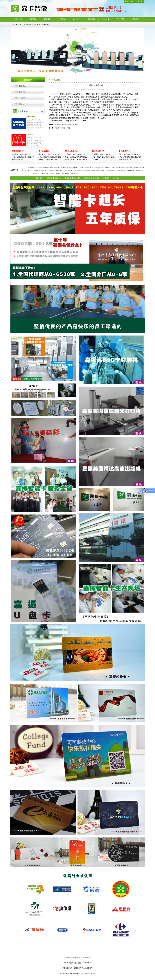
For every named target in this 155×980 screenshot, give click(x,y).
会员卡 (69, 168)
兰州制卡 (52, 171)
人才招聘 (120, 19)
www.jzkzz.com (101, 154)
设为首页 (130, 2)
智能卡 (87, 168)
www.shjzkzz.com (75, 154)
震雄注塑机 (65, 173)
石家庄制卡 (138, 168)
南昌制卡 (129, 168)
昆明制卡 (44, 171)
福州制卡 (115, 168)
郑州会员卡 (140, 171)
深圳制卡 (31, 168)
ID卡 (96, 168)
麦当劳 (30, 135)
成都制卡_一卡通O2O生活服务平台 (67, 125)
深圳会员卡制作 (90, 171)
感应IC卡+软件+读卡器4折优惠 (35, 24)
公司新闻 (22, 98)
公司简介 (33, 19)
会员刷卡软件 (55, 168)
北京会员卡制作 (111, 171)
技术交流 (22, 86)
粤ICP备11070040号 (89, 973)
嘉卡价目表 (17, 24)
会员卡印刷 (131, 171)
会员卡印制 (121, 171)
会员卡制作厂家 (42, 173)
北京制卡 (38, 168)
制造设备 (106, 19)
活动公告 (22, 104)
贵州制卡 (37, 171)
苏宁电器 (31, 117)
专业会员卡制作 (55, 173)
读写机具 (91, 19)
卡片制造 (62, 19)
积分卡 (75, 168)
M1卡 (101, 168)
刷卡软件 (77, 19)
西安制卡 (46, 168)
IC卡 (92, 168)
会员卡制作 (100, 171)
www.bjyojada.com (50, 157)
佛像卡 (63, 168)
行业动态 (22, 92)
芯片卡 (81, 168)
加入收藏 (139, 2)
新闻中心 (48, 19)
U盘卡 (66, 171)
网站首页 (19, 19)
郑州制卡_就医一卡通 (62, 128)
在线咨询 (135, 19)
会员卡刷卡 (32, 173)
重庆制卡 (59, 171)
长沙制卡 (122, 168)
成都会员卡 (79, 171)
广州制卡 (107, 168)
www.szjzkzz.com (21, 154)
